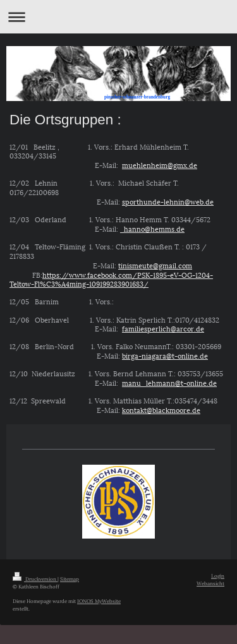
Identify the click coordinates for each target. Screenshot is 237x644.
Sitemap (70, 579)
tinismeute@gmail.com (155, 265)
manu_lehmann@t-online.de (169, 382)
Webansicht (210, 583)
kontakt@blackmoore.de (161, 409)
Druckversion (35, 579)
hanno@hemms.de (152, 228)
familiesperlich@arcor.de (163, 328)
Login (218, 575)
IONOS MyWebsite (99, 601)
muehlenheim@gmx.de (160, 164)
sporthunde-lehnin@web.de (168, 201)
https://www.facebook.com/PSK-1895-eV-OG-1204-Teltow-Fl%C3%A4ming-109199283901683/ (111, 279)
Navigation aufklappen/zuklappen (118, 17)
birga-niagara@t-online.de (165, 355)
